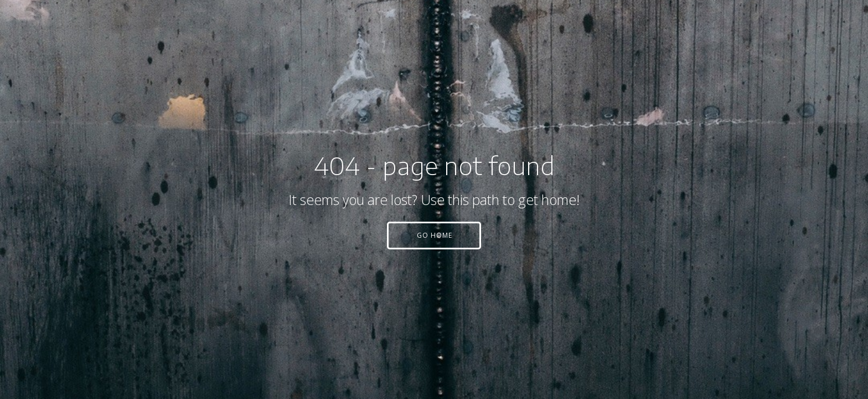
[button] (434, 236)
